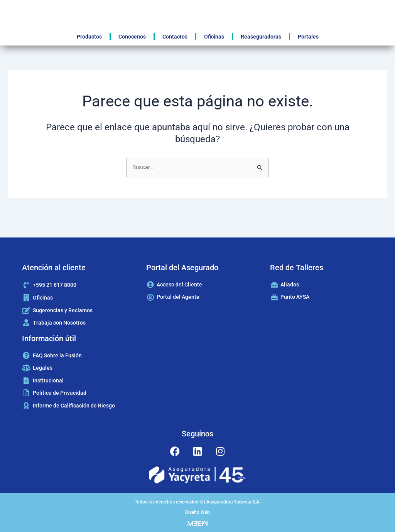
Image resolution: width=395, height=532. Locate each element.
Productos (89, 37)
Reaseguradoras (261, 37)
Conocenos (132, 37)
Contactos (175, 37)
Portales (308, 37)
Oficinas (214, 37)
